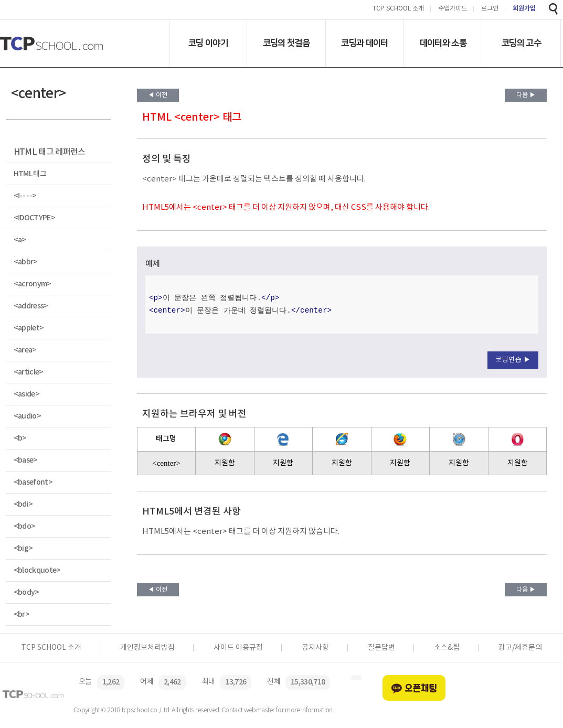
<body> (26, 592)
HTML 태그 (30, 174)
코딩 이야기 (208, 43)
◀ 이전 (158, 95)
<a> (20, 240)
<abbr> (26, 262)
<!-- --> (25, 196)
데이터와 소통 (443, 43)
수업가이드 (453, 9)
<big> (23, 548)
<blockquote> (37, 570)
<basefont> (33, 482)
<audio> (27, 416)
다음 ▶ (526, 95)
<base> (26, 460)
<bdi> (23, 504)
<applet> (29, 328)
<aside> (26, 394)
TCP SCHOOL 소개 (398, 9)
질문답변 (381, 648)
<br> (22, 614)
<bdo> (25, 526)
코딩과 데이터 (364, 43)
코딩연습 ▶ (513, 360)
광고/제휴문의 (520, 648)
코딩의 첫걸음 (286, 43)
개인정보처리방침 (147, 648)
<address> (31, 306)
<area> (25, 350)
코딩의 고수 (521, 43)
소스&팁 (447, 648)
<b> (20, 438)
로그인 (490, 9)
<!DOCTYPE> (34, 218)
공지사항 (315, 648)
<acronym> (33, 284)
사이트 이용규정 (238, 648)
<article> (29, 372)
